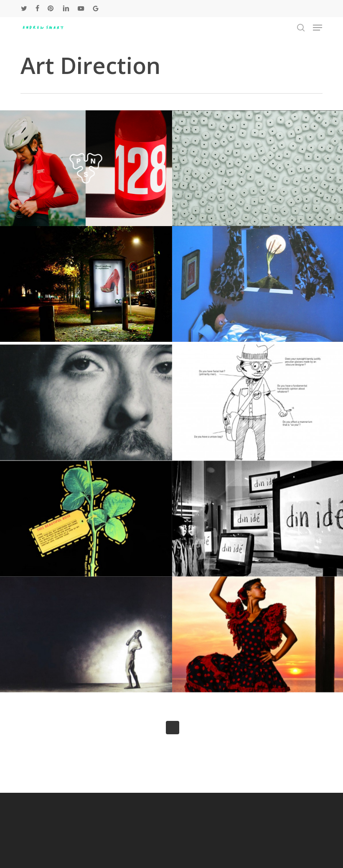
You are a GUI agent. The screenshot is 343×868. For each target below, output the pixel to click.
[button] (318, 28)
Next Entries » (173, 728)
